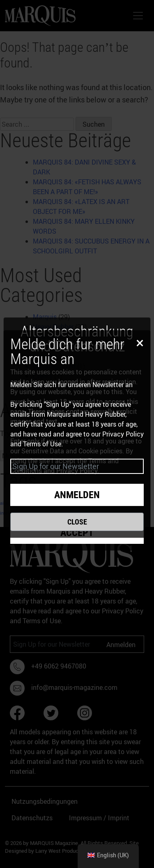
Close (77, 522)
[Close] (138, 342)
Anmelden (77, 495)
